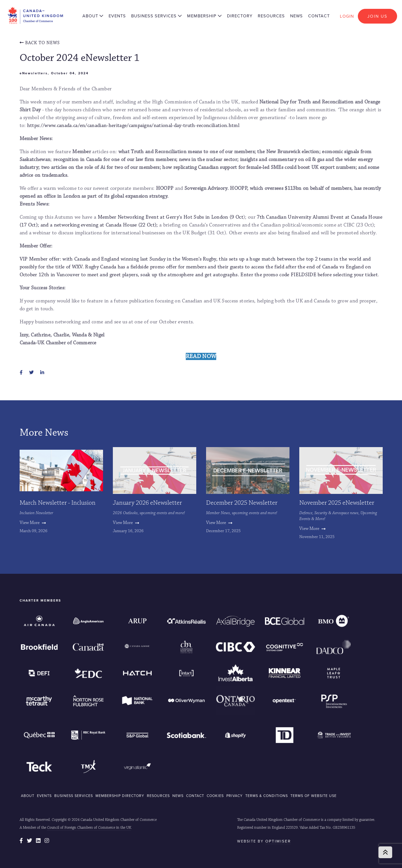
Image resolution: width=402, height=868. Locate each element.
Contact (319, 16)
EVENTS (44, 796)
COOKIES (215, 796)
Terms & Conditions (267, 796)
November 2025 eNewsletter (337, 503)
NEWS (178, 796)
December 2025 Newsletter (242, 503)
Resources (271, 16)
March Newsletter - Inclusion (58, 503)
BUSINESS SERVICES (74, 796)
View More (33, 523)
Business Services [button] (157, 16)
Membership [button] (204, 16)
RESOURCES (158, 796)
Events (117, 16)
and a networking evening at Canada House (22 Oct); (100, 225)
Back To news (40, 43)
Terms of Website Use (314, 796)
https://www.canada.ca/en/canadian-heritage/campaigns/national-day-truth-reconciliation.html (133, 126)
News (297, 16)
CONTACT (195, 796)
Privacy (235, 796)
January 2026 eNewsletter (147, 503)
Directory (240, 16)
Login (347, 16)
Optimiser (278, 841)
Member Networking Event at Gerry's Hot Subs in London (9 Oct (171, 217)
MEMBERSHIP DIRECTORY (120, 796)
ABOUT (28, 796)
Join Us (377, 16)
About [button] (93, 16)
